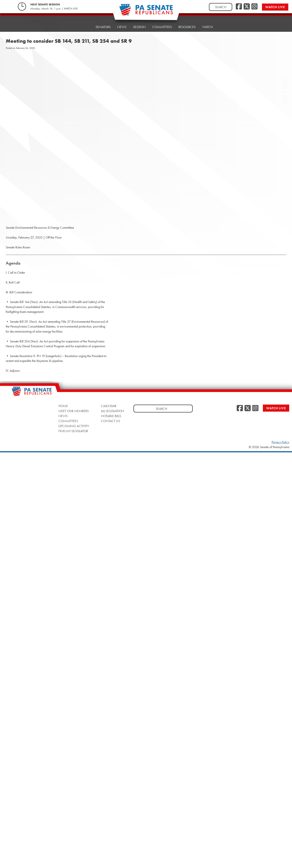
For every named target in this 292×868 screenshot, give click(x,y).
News (122, 27)
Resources (187, 24)
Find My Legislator (73, 431)
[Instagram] (254, 7)
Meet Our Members (74, 411)
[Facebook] (239, 7)
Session (139, 26)
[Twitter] (247, 7)
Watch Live (275, 7)
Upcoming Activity (74, 426)
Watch (207, 24)
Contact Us (110, 421)
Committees (162, 25)
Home (84, 27)
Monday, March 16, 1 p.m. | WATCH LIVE (54, 9)
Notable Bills (111, 416)
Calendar (109, 406)
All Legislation (113, 411)
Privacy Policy (280, 442)
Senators (103, 27)
